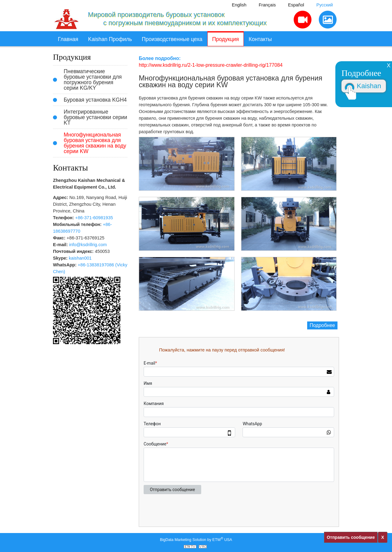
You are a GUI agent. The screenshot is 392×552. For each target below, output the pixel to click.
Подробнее (322, 325)
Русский (325, 5)
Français (267, 5)
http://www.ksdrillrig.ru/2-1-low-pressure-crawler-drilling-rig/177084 (211, 65)
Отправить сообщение (351, 537)
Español (296, 5)
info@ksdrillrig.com (88, 245)
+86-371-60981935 (94, 218)
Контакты (260, 39)
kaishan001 (80, 258)
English (239, 5)
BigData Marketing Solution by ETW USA (196, 539)
